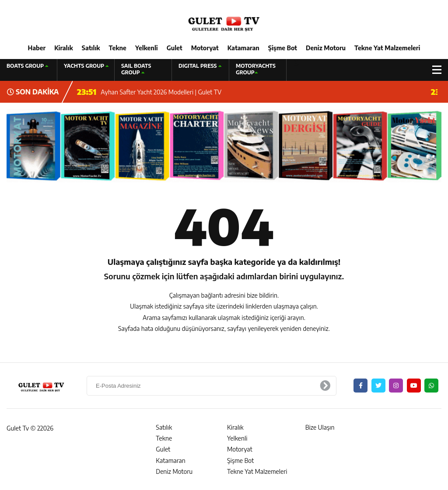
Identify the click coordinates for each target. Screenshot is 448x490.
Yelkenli (147, 48)
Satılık (91, 48)
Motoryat (205, 48)
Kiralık (64, 48)
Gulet (175, 48)
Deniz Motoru (326, 48)
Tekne (118, 48)
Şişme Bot (283, 48)
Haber (37, 48)
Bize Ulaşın (320, 427)
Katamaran (243, 48)
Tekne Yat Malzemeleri (387, 48)
